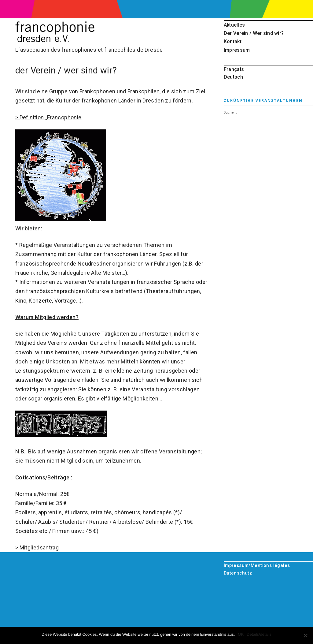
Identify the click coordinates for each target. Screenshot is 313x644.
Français (234, 69)
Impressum (237, 50)
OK (241, 634)
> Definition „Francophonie (48, 117)
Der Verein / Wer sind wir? (254, 33)
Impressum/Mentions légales (257, 565)
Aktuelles (234, 25)
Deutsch (233, 77)
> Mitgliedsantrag (37, 547)
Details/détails (259, 634)
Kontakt (233, 41)
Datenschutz (238, 573)
